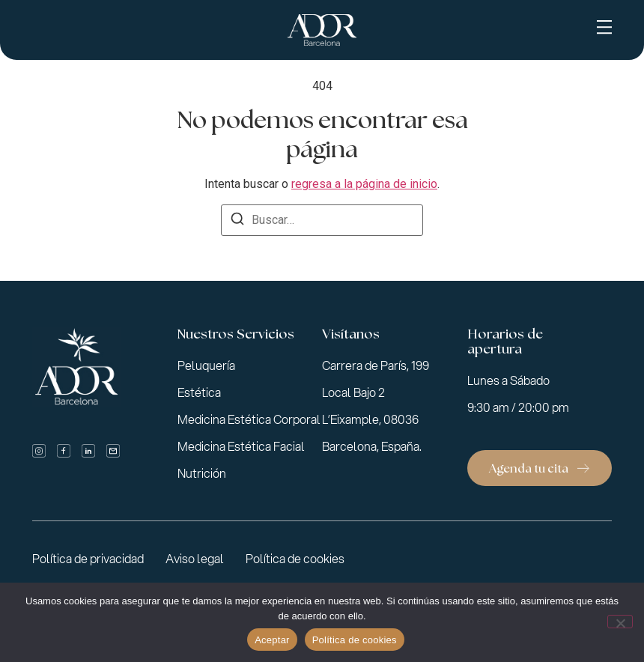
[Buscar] (237, 221)
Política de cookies (355, 640)
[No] (620, 622)
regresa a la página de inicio (364, 184)
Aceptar (272, 640)
